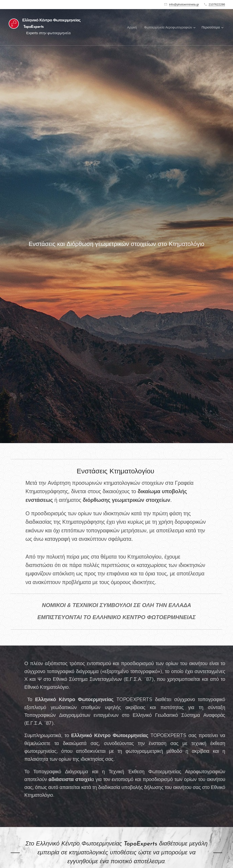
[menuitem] (133, 27)
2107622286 (217, 4)
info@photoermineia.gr (184, 4)
